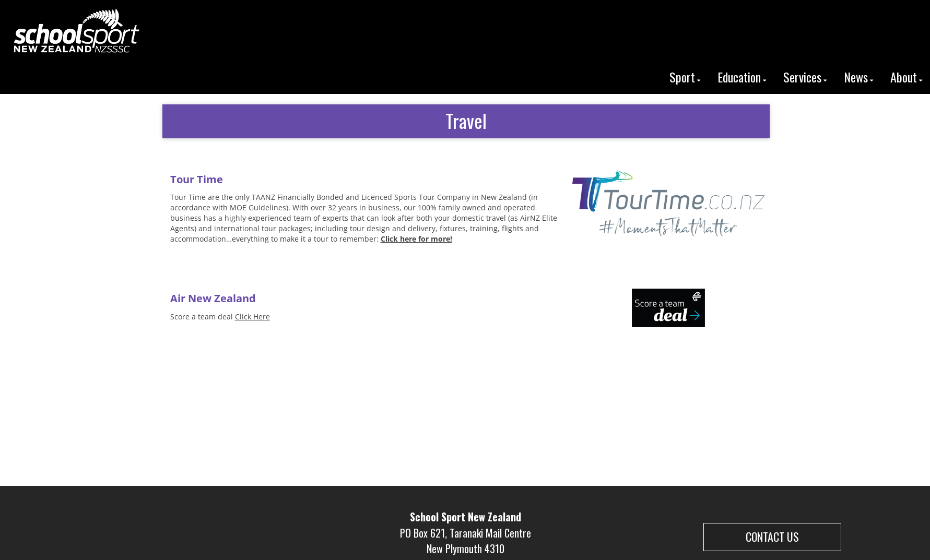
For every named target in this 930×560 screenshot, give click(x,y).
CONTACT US (772, 537)
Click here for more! (416, 239)
